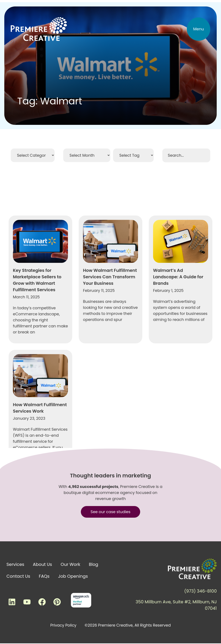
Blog (94, 564)
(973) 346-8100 (200, 591)
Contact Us (18, 576)
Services (15, 564)
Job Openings (73, 576)
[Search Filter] (186, 155)
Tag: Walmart (50, 101)
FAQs (44, 576)
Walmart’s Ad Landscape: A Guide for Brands (178, 407)
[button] (199, 29)
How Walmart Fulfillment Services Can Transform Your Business (110, 407)
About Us (42, 564)
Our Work (70, 564)
